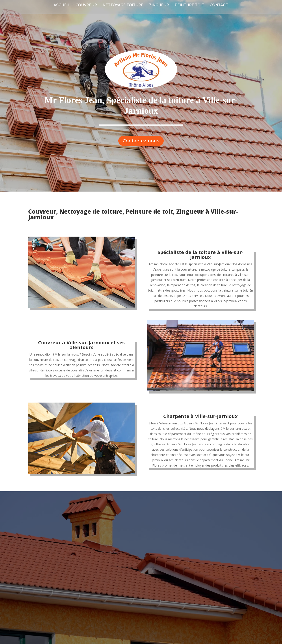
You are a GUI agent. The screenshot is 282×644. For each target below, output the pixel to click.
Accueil (62, 5)
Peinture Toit (189, 5)
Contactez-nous (141, 141)
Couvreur (86, 5)
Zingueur (159, 5)
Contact (219, 5)
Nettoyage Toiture (123, 5)
